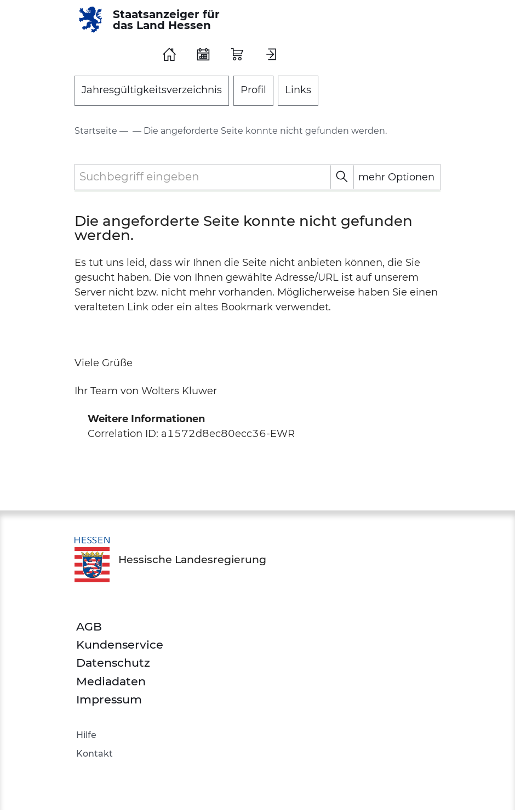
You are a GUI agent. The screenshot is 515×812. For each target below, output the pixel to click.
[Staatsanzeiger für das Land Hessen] (153, 20)
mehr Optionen (396, 177)
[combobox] (257, 177)
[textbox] (257, 177)
